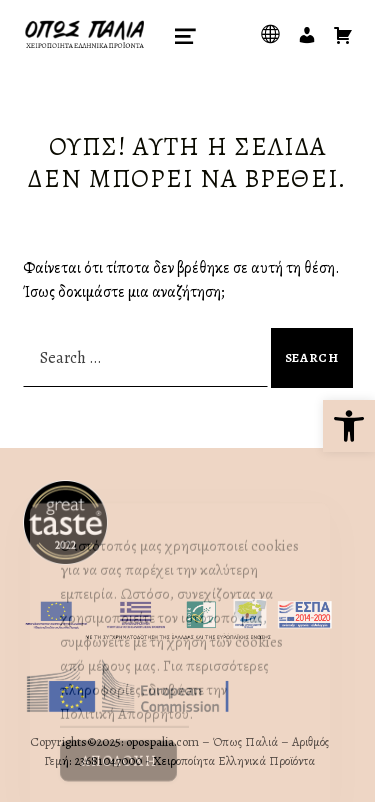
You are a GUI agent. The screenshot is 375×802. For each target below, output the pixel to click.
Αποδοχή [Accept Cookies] (118, 774)
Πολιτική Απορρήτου (124, 727)
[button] (349, 426)
